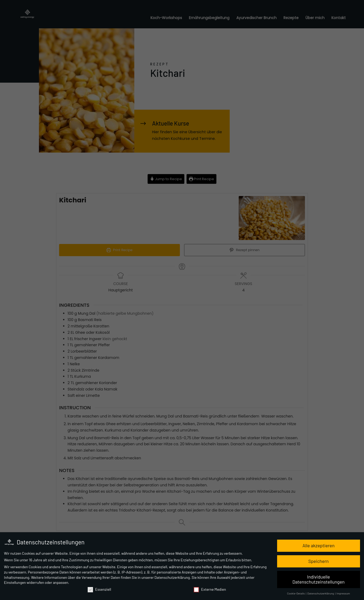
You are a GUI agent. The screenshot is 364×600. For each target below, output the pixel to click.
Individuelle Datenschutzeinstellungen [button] (319, 580)
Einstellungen (15, 583)
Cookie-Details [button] (296, 594)
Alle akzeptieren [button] (319, 546)
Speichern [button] (319, 561)
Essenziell (99, 590)
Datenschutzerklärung (172, 578)
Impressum (343, 594)
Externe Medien (210, 590)
